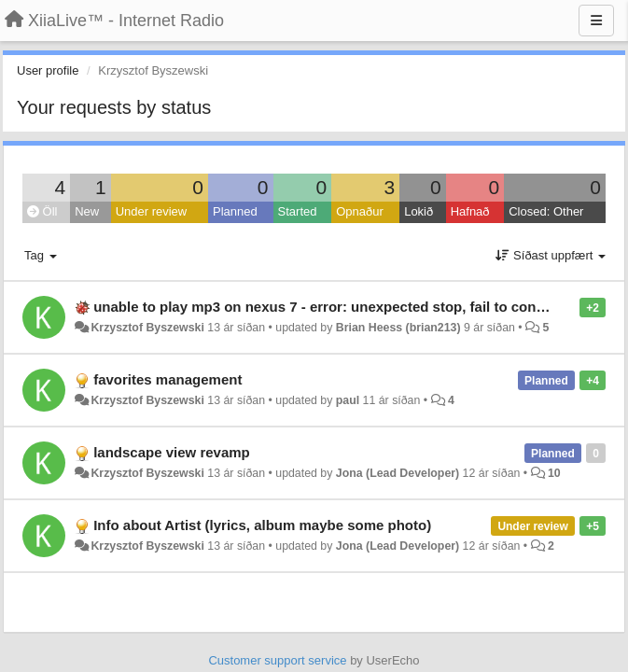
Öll (42, 211)
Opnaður (360, 211)
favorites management (167, 379)
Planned (235, 211)
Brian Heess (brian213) (398, 328)
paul (348, 400)
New (87, 211)
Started (298, 211)
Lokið (419, 211)
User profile (48, 70)
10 (554, 473)
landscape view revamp (172, 452)
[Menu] (596, 21)
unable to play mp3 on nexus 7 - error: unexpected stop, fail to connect (329, 307)
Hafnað (470, 211)
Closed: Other (546, 211)
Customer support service (277, 660)
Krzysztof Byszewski (147, 328)
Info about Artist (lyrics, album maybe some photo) (262, 525)
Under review (152, 211)
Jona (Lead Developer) (398, 473)
